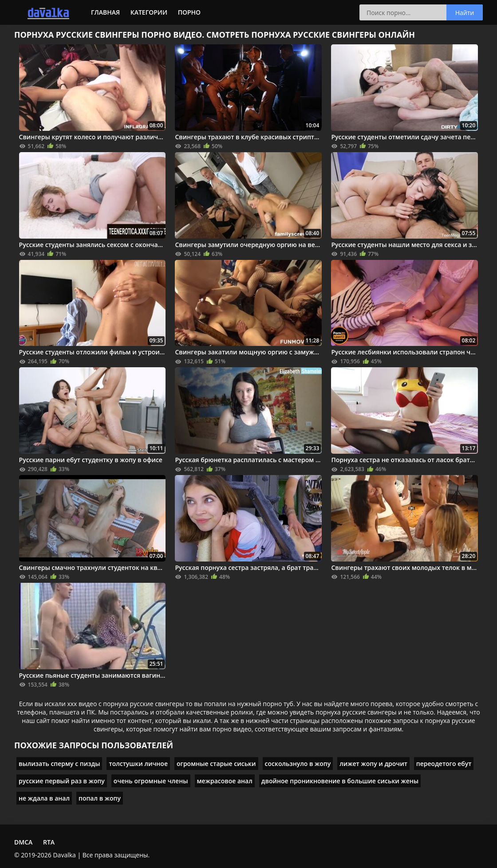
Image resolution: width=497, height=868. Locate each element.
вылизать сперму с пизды (59, 764)
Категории (149, 12)
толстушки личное (138, 764)
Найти (465, 13)
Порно (189, 12)
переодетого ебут (444, 764)
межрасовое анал (225, 781)
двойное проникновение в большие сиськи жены (340, 781)
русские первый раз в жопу (62, 781)
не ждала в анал (44, 798)
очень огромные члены (151, 781)
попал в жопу (100, 798)
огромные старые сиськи (216, 764)
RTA (49, 842)
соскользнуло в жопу (298, 764)
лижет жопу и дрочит (373, 764)
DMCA (23, 842)
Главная (105, 12)
